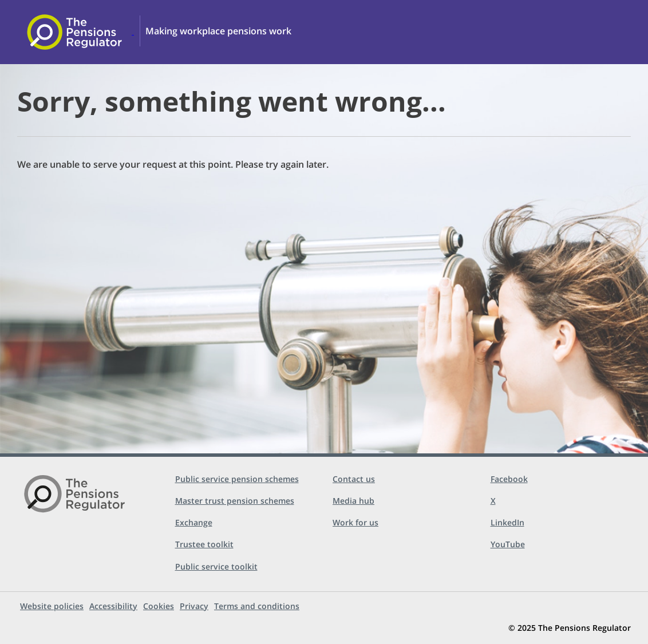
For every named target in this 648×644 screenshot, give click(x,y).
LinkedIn (507, 522)
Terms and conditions (257, 606)
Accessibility (113, 606)
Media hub (353, 501)
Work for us (355, 522)
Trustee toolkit (204, 544)
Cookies (159, 606)
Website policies (52, 606)
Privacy (194, 606)
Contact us (354, 479)
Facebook (509, 479)
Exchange (194, 522)
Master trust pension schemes (235, 501)
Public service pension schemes (237, 479)
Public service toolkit (216, 566)
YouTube (508, 544)
